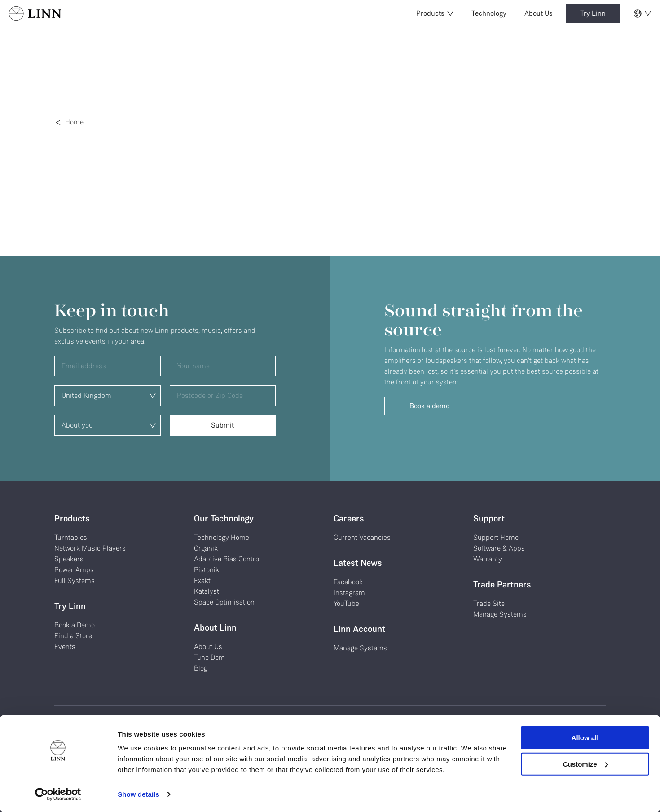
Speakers (69, 559)
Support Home (496, 537)
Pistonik (207, 570)
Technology (489, 13)
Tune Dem (209, 657)
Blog (201, 668)
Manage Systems (360, 648)
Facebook (348, 582)
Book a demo (429, 406)
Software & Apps (499, 548)
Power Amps (74, 570)
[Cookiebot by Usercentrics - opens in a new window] (58, 794)
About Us (539, 13)
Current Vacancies (362, 537)
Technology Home (222, 537)
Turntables (71, 537)
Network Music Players (90, 548)
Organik (206, 548)
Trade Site (489, 603)
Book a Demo (75, 625)
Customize (585, 764)
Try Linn (593, 13)
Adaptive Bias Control (227, 559)
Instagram (349, 593)
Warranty (488, 559)
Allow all (585, 738)
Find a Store (73, 636)
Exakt (202, 580)
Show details (139, 794)
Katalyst (207, 591)
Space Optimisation (224, 602)
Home (74, 122)
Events (65, 647)
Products (435, 13)
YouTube (346, 603)
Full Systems (75, 580)
